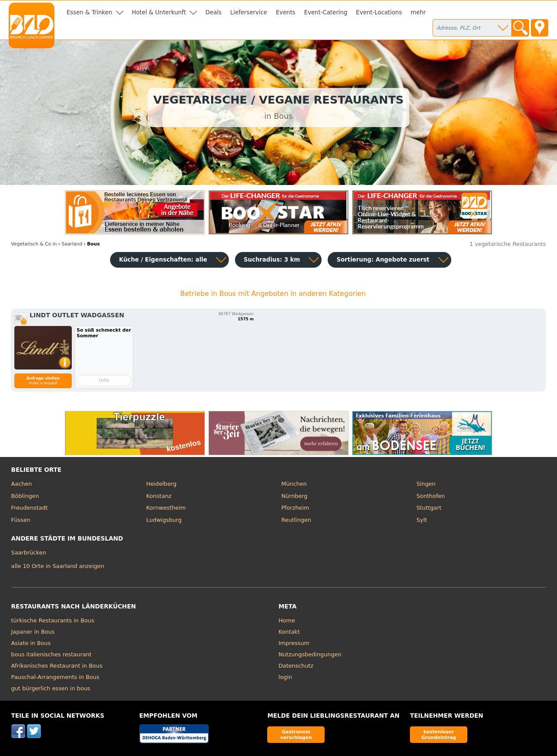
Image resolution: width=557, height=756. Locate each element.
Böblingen (25, 496)
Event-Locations (379, 12)
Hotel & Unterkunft (159, 12)
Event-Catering (326, 12)
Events (286, 12)
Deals (213, 12)
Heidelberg (161, 484)
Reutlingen (297, 520)
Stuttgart (429, 508)
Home (287, 620)
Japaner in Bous (33, 632)
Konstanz (159, 496)
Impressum (294, 643)
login (285, 677)
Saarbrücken (29, 553)
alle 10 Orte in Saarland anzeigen (58, 566)
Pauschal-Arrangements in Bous (55, 677)
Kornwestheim (166, 508)
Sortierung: (383, 260)
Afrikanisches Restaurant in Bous (57, 666)
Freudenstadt (30, 508)
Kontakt (289, 632)
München (294, 484)
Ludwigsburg (164, 520)
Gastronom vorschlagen (296, 734)
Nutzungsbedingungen (310, 654)
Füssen (21, 520)
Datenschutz (296, 666)
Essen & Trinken (89, 12)
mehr (418, 12)
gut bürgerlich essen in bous (51, 688)
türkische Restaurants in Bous (53, 620)
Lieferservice (249, 12)
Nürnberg (295, 496)
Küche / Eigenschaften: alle (163, 260)
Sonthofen (431, 496)
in (34, 244)
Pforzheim (295, 508)
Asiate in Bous (31, 643)
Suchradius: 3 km (272, 260)
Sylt (422, 520)
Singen (426, 484)
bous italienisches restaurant (52, 654)
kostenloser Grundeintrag (439, 734)
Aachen (22, 484)
